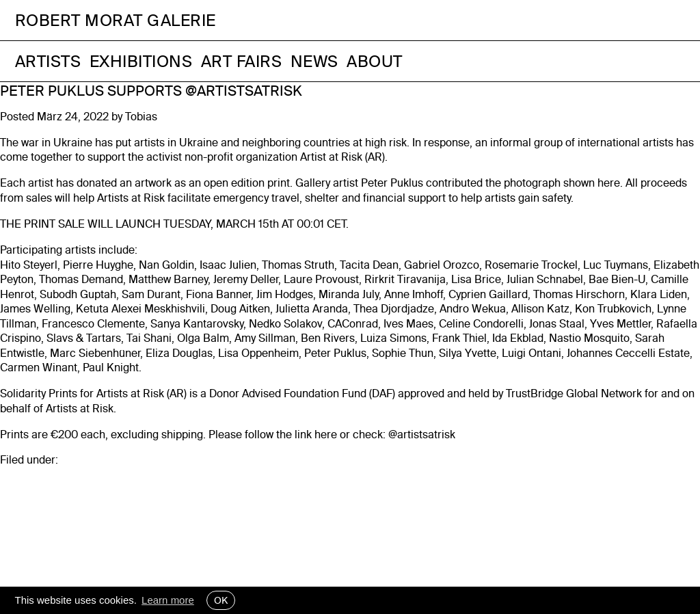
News (314, 61)
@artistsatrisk (422, 435)
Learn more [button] (168, 600)
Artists (48, 61)
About (375, 61)
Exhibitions (141, 61)
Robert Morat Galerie (116, 20)
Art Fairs (242, 61)
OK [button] (221, 600)
